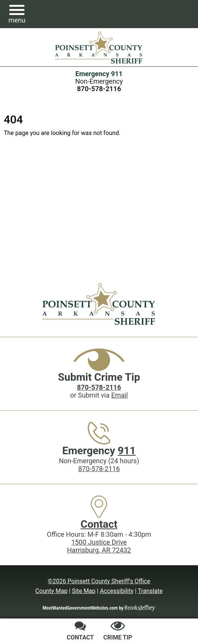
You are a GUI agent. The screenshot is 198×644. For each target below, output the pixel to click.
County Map (51, 591)
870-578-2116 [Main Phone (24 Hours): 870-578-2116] (99, 469)
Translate (150, 591)
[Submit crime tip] (118, 632)
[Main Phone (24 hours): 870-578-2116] (99, 89)
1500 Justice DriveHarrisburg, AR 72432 (99, 546)
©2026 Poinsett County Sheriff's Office (99, 581)
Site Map (84, 591)
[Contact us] (80, 632)
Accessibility (117, 591)
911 (127, 451)
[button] (17, 14)
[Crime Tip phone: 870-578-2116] (99, 387)
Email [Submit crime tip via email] (119, 395)
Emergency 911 (99, 74)
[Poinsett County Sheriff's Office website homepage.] (99, 47)
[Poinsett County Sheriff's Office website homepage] (99, 304)
